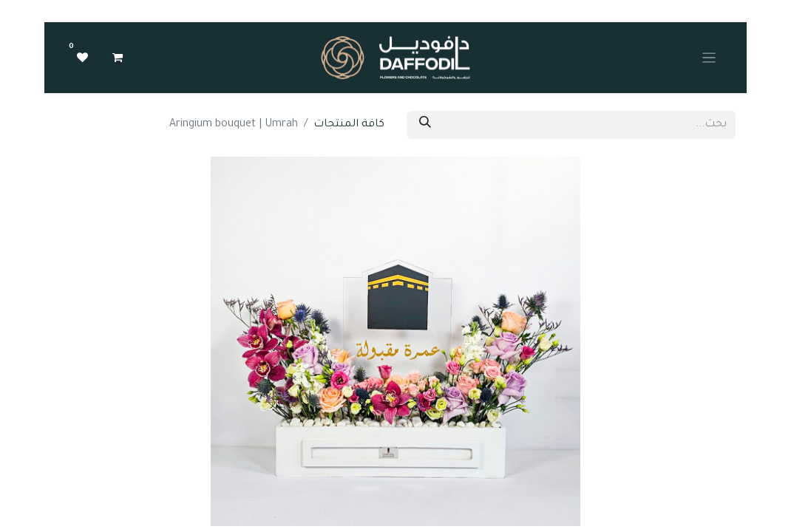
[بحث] (425, 125)
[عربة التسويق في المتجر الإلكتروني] (118, 58)
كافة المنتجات (349, 125)
